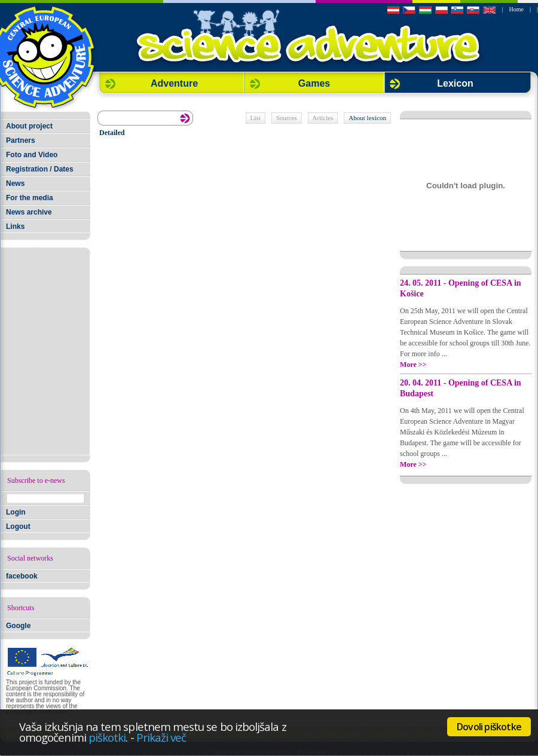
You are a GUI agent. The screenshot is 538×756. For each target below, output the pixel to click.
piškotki (107, 737)
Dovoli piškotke (489, 727)
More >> (413, 365)
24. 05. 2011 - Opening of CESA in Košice (461, 288)
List (256, 118)
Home (516, 9)
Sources (287, 118)
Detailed (112, 133)
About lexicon (367, 118)
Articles (323, 118)
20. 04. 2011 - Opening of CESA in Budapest (461, 388)
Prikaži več (161, 737)
